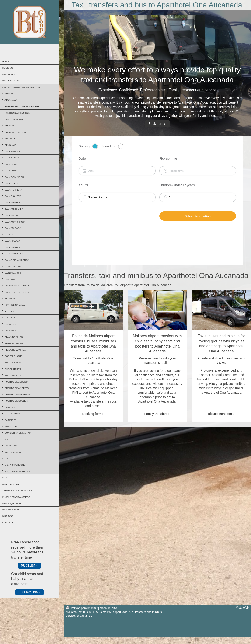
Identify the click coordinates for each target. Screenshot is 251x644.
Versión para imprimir (82, 608)
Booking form (92, 414)
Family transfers (156, 414)
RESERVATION (28, 592)
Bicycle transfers (220, 414)
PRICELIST (28, 566)
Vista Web (242, 608)
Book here (156, 124)
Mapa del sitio (108, 608)
